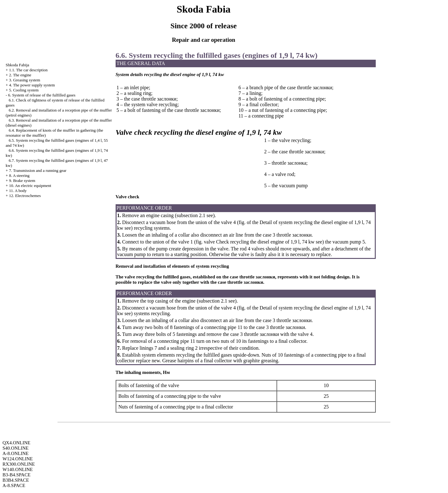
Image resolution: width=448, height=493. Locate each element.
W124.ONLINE (18, 459)
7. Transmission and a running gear (38, 170)
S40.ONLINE (16, 448)
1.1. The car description (28, 70)
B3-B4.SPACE (16, 475)
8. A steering (19, 175)
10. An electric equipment (30, 186)
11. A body (18, 191)
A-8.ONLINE (16, 453)
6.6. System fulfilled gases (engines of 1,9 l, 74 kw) (217, 55)
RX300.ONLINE (19, 464)
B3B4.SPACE (16, 480)
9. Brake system (22, 181)
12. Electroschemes (25, 196)
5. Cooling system (24, 90)
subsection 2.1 (191, 215)
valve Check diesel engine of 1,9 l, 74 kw (259, 242)
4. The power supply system (32, 85)
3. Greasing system (25, 80)
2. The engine (20, 75)
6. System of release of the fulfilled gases (42, 95)
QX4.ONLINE (16, 443)
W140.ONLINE (18, 469)
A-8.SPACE (14, 485)
